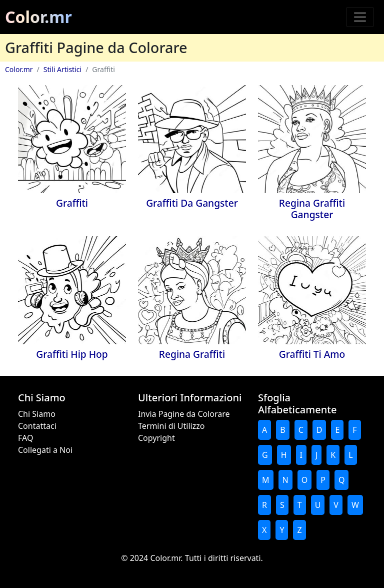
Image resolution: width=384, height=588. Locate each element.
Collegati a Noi (45, 450)
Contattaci (37, 426)
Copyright (156, 438)
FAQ (25, 438)
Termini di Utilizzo (171, 426)
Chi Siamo (37, 414)
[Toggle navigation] (360, 17)
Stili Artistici (62, 69)
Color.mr (38, 17)
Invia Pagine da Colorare (184, 414)
